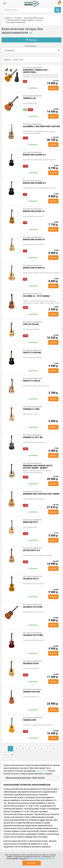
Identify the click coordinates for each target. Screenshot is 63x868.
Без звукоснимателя (16, 22)
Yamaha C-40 (29, 98)
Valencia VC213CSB (33, 607)
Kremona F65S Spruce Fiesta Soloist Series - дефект (38, 467)
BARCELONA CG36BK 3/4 (34, 155)
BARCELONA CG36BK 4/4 (34, 183)
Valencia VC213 (31, 579)
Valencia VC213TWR (33, 635)
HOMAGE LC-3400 (31, 409)
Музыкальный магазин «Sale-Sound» (26, 778)
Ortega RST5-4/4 (31, 550)
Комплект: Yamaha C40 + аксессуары (36, 71)
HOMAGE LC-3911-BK (33, 437)
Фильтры (32, 40)
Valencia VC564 (31, 663)
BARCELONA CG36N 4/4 (34, 268)
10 (12, 755)
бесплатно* (42, 771)
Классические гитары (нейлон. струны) (25, 20)
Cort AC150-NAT (31, 324)
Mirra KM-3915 (30, 522)
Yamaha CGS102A (31, 692)
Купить (53, 88)
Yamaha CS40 (30, 720)
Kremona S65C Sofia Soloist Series (41, 494)
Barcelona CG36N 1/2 (34, 211)
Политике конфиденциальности (42, 859)
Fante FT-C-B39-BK (32, 353)
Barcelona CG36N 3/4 (34, 239)
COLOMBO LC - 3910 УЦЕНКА (36, 296)
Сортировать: (31, 46)
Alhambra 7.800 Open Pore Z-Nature (41, 126)
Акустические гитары (34, 18)
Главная (8, 18)
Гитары (18, 18)
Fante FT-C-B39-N (31, 381)
